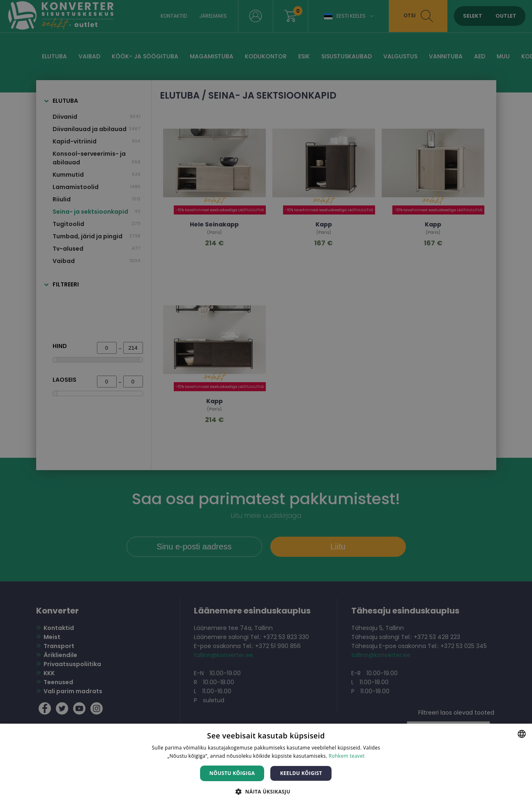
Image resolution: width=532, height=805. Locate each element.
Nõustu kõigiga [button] (232, 773)
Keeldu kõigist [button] (301, 773)
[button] (266, 791)
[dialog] (266, 402)
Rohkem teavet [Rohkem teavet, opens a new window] (347, 756)
